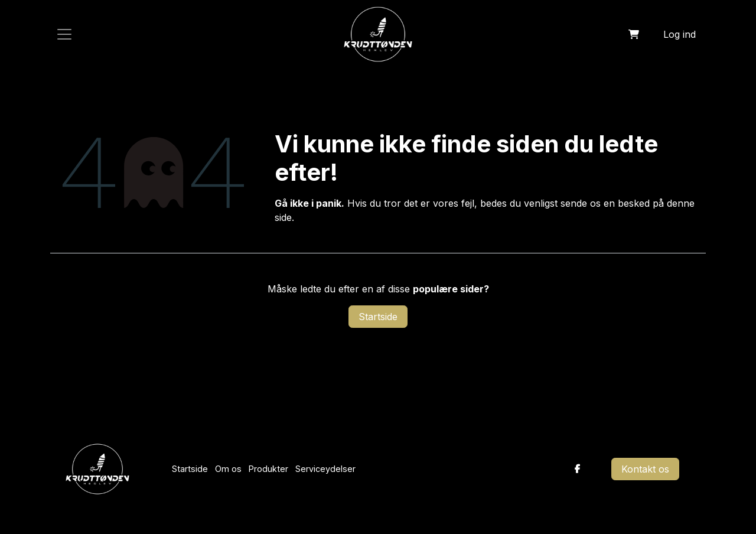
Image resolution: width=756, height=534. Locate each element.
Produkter (268, 469)
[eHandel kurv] (634, 34)
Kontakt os (645, 469)
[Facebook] (578, 469)
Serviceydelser (325, 469)
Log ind (680, 34)
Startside (378, 317)
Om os (228, 469)
